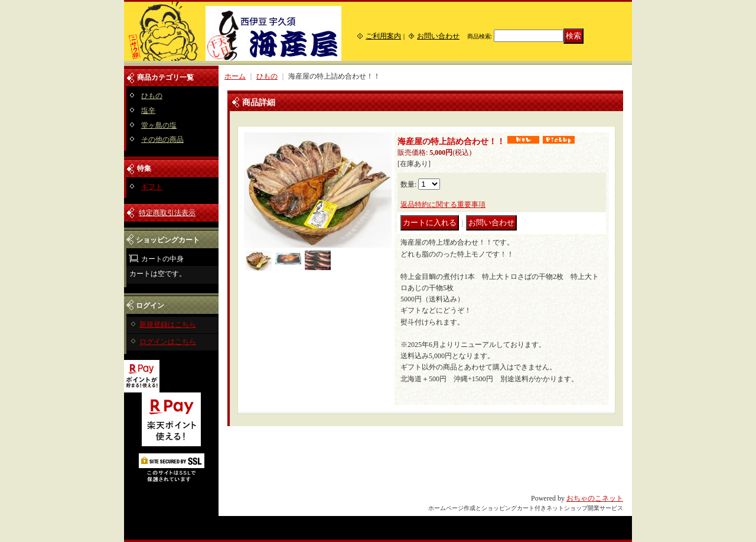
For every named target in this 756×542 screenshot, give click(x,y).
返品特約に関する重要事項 (443, 205)
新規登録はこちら (168, 324)
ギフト (152, 187)
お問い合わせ (438, 36)
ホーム (235, 76)
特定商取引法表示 (167, 213)
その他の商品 (162, 139)
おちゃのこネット (595, 498)
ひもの (152, 96)
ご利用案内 (383, 36)
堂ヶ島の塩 (159, 125)
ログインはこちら (168, 342)
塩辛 (148, 111)
